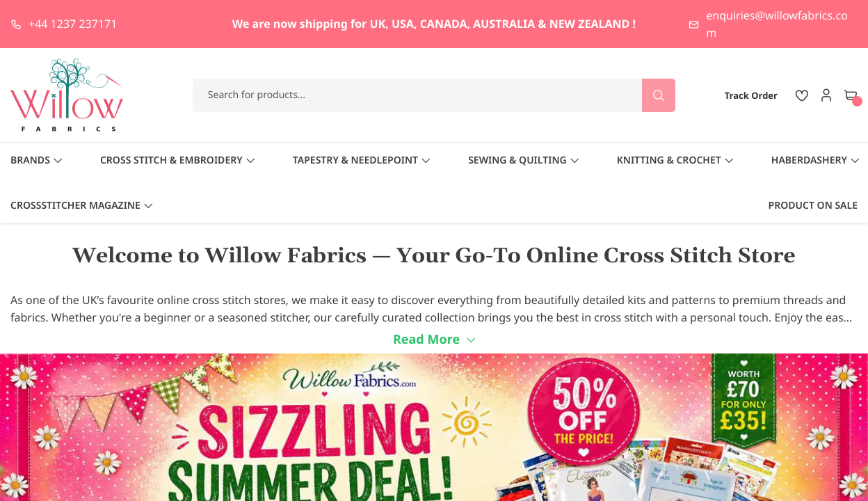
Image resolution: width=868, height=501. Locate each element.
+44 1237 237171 (73, 24)
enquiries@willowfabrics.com (777, 24)
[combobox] (434, 95)
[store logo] (67, 95)
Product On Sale (813, 206)
